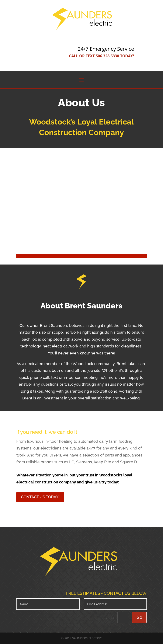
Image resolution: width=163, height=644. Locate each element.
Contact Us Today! (40, 497)
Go (139, 617)
